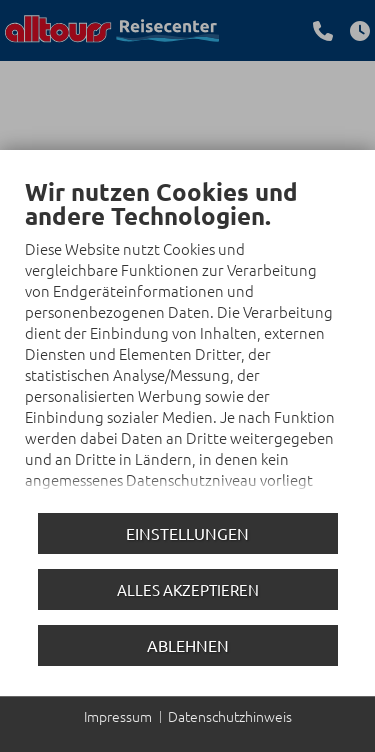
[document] (187, 341)
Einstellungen (187, 533)
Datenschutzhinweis (230, 716)
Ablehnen (188, 645)
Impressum (118, 716)
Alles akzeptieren (188, 589)
